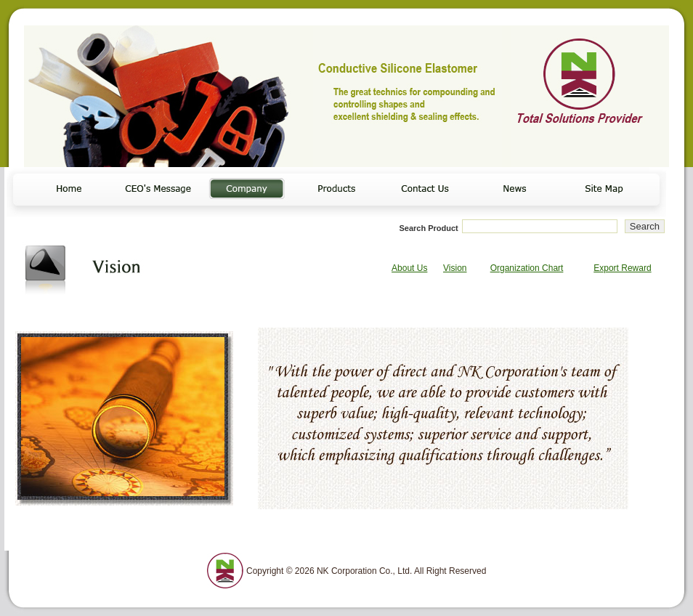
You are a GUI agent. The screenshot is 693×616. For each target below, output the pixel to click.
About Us (409, 268)
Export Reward (622, 268)
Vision (455, 268)
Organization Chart (527, 268)
